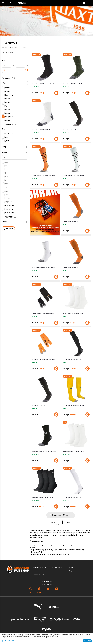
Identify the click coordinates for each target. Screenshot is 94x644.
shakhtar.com (35, 592)
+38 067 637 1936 (47, 582)
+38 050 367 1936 (47, 585)
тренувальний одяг (38, 545)
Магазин (71, 568)
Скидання (8, 229)
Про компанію (37, 571)
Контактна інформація (40, 568)
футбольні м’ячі (36, 552)
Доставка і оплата (56, 568)
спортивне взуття (37, 550)
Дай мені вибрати (8, 641)
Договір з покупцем (39, 574)
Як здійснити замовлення (76, 571)
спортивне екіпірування (43, 555)
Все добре (87, 641)
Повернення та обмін (57, 571)
